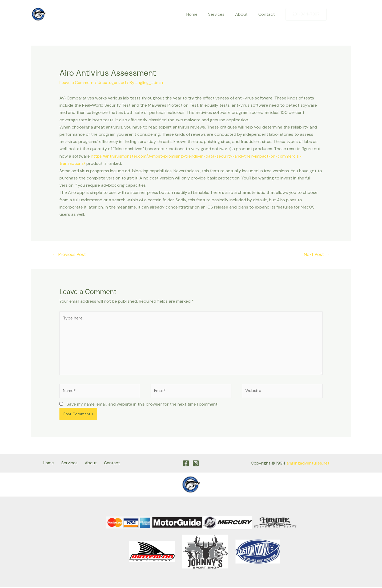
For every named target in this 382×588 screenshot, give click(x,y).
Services (222, 14)
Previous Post (70, 254)
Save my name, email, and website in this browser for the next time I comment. (142, 406)
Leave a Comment (77, 83)
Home (199, 14)
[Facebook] (336, 14)
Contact (268, 14)
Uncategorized (113, 83)
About (245, 14)
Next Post (316, 254)
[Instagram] (347, 14)
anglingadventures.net (308, 465)
